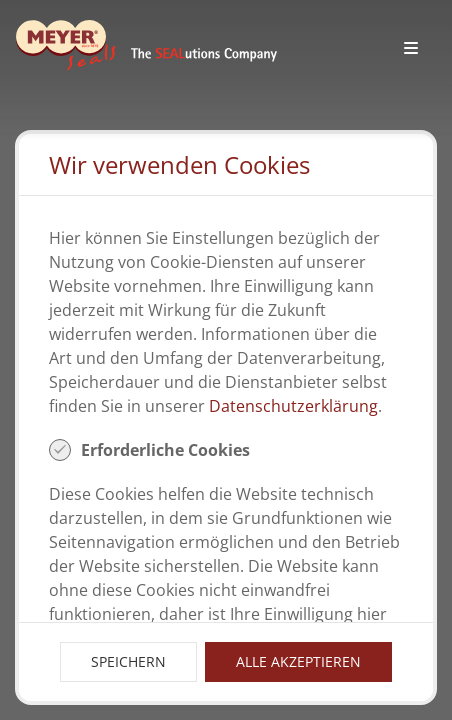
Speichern (128, 661)
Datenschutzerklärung (293, 406)
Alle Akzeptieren (298, 661)
